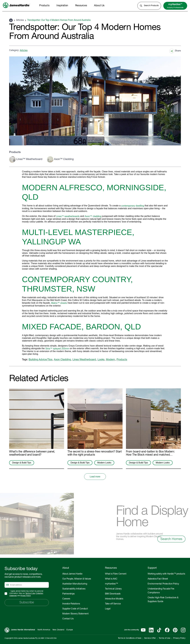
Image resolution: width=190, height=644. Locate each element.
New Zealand (58, 630)
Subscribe (27, 602)
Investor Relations (71, 604)
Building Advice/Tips (41, 360)
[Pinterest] (175, 630)
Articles (20, 20)
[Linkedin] (151, 630)
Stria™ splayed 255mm (57, 349)
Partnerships (68, 594)
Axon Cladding (62, 360)
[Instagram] (183, 630)
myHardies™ (111, 584)
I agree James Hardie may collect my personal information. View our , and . (26, 593)
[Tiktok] (159, 630)
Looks (101, 360)
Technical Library (113, 589)
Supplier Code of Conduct (75, 609)
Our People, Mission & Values (77, 579)
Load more (95, 477)
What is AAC (111, 579)
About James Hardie (72, 574)
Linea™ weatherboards (68, 216)
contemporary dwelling (133, 206)
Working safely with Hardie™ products (166, 574)
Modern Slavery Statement (75, 614)
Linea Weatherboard (84, 360)
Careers (66, 599)
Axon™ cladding (93, 216)
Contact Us (68, 619)
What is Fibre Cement (116, 574)
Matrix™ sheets (59, 303)
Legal (108, 609)
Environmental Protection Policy (163, 584)
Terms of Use (30, 593)
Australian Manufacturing (75, 584)
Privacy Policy (26, 596)
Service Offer (150, 638)
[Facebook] (167, 630)
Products (122, 360)
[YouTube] (143, 630)
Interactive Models (114, 599)
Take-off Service (113, 604)
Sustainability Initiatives (74, 589)
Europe (70, 630)
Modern (110, 360)
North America (44, 630)
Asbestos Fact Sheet (158, 579)
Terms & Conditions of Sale (130, 638)
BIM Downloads (113, 594)
